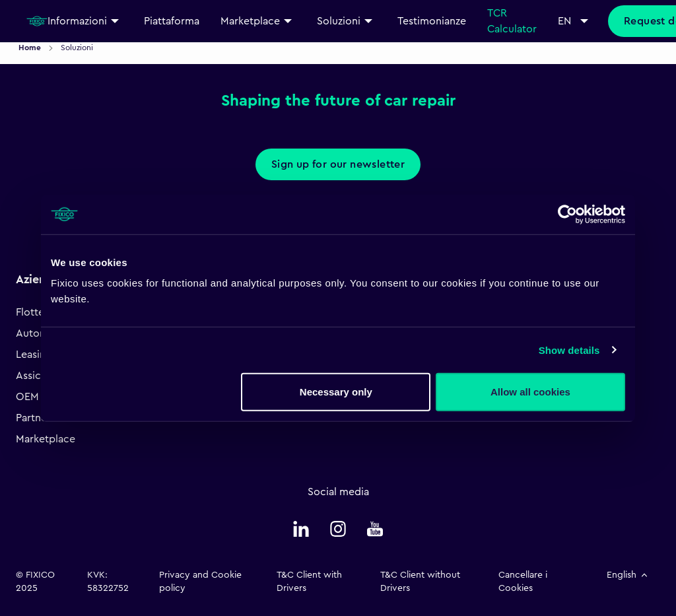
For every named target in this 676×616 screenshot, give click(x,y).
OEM (27, 397)
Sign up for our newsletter (338, 164)
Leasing (34, 355)
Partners (36, 418)
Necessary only (336, 392)
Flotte (30, 312)
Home (31, 48)
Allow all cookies (530, 392)
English (628, 575)
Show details (569, 350)
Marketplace (46, 439)
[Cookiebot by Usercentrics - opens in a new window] (567, 214)
